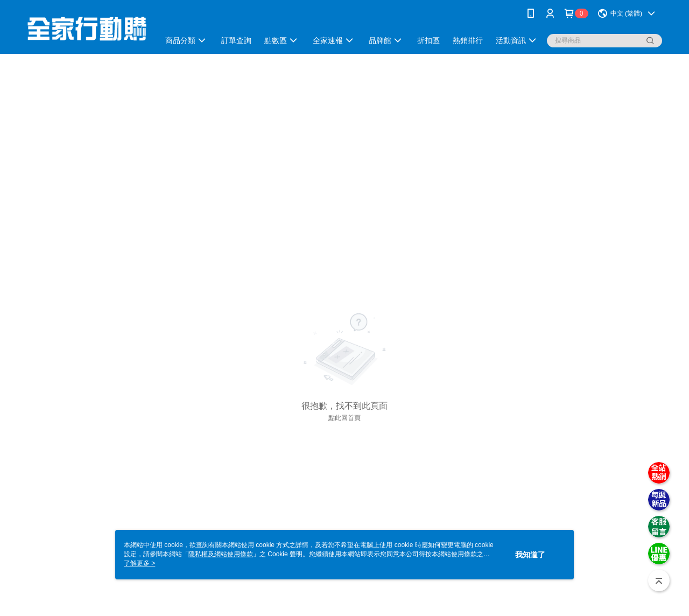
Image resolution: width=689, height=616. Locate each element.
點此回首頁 (344, 418)
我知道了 (530, 555)
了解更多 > (139, 563)
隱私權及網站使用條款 (221, 554)
